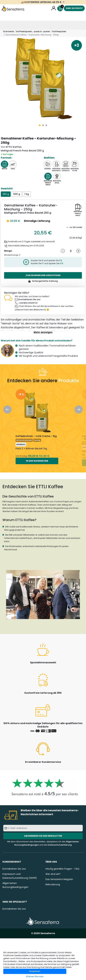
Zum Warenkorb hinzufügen (43, 275)
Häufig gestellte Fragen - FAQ (62, 869)
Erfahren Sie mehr (35, 976)
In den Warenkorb (37, 461)
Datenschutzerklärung (60, 845)
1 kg (27, 194)
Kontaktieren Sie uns (29, 299)
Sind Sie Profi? (74, 8)
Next (79, 409)
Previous (7, 409)
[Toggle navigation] (4, 25)
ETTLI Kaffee (14, 147)
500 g (17, 194)
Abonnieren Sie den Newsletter (43, 836)
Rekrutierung (53, 884)
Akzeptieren (35, 971)
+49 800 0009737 (28, 303)
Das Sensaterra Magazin (59, 879)
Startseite (9, 31)
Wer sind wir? (53, 874)
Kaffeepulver (59, 31)
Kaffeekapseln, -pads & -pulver (33, 31)
